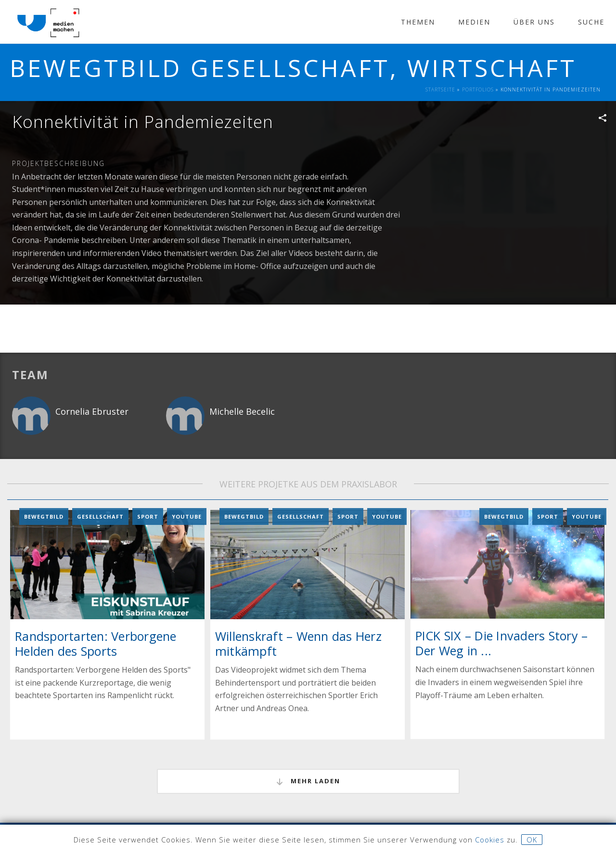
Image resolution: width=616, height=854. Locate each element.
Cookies (490, 840)
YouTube (187, 516)
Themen (418, 22)
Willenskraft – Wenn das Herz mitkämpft (298, 643)
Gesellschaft (100, 516)
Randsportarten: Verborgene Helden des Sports (96, 643)
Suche (591, 22)
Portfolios (478, 89)
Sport (148, 516)
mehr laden (308, 781)
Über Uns (534, 22)
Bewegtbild (44, 516)
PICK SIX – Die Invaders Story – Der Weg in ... (502, 643)
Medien (474, 22)
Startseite (440, 89)
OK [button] (532, 840)
